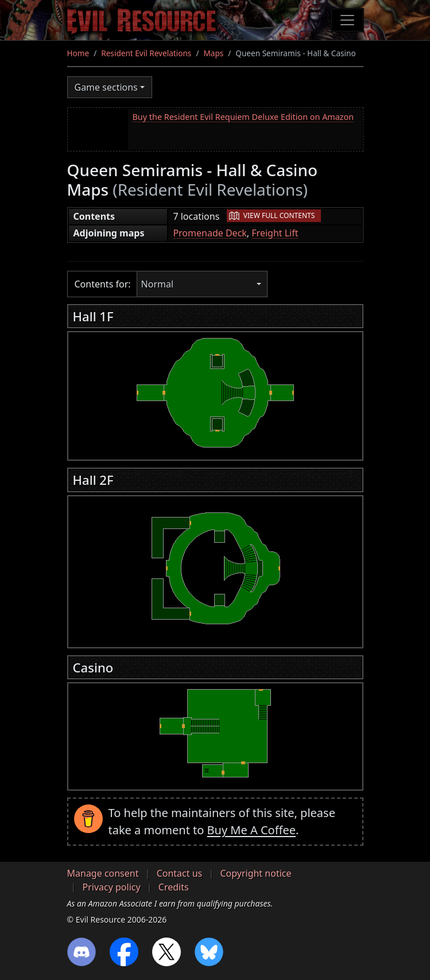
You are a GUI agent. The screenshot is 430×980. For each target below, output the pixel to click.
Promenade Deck (210, 233)
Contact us (180, 873)
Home (78, 53)
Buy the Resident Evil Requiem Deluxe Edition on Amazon (243, 117)
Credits (174, 887)
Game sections (106, 87)
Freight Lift (275, 233)
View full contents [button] (279, 215)
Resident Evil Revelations (146, 53)
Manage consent (103, 873)
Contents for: (103, 284)
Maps (213, 53)
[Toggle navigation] (347, 20)
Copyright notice (255, 873)
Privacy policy (112, 887)
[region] (215, 393)
